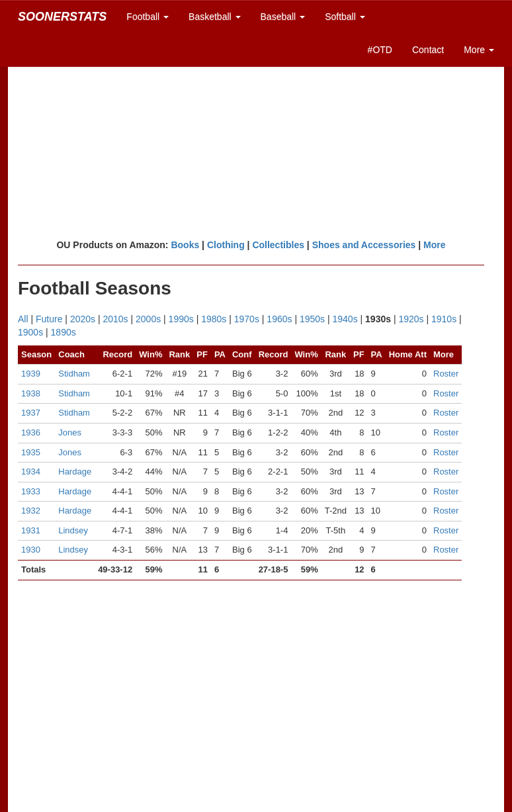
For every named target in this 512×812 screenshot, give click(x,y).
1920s (411, 319)
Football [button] (148, 17)
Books (185, 245)
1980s (214, 319)
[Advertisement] (256, 136)
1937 (31, 413)
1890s (64, 332)
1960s (279, 319)
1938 (31, 393)
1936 (31, 432)
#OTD (380, 50)
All (23, 319)
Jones (70, 432)
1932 (31, 511)
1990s (181, 319)
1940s (345, 319)
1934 (31, 472)
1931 (31, 530)
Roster (446, 374)
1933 (31, 491)
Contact (428, 50)
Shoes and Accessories (364, 245)
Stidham (74, 374)
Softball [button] (345, 17)
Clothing (226, 245)
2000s (148, 319)
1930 (31, 550)
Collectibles (278, 245)
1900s (30, 332)
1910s (444, 319)
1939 (31, 374)
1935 (31, 452)
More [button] (479, 50)
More (434, 245)
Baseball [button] (283, 17)
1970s (247, 319)
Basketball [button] (214, 17)
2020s (83, 319)
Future (49, 319)
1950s (312, 319)
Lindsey (73, 530)
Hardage (75, 472)
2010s (115, 319)
